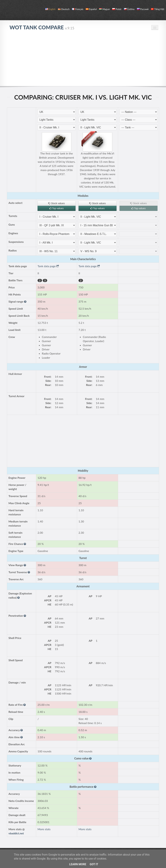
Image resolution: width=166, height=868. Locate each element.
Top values (57, 208)
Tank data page (48, 266)
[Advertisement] (83, 60)
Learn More (78, 864)
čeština (129, 9)
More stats (44, 829)
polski (117, 9)
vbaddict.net (16, 833)
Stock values (56, 203)
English (50, 9)
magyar (104, 9)
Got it (94, 864)
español (91, 9)
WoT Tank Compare (42, 27)
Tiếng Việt (158, 9)
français (78, 9)
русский (143, 9)
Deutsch (64, 9)
